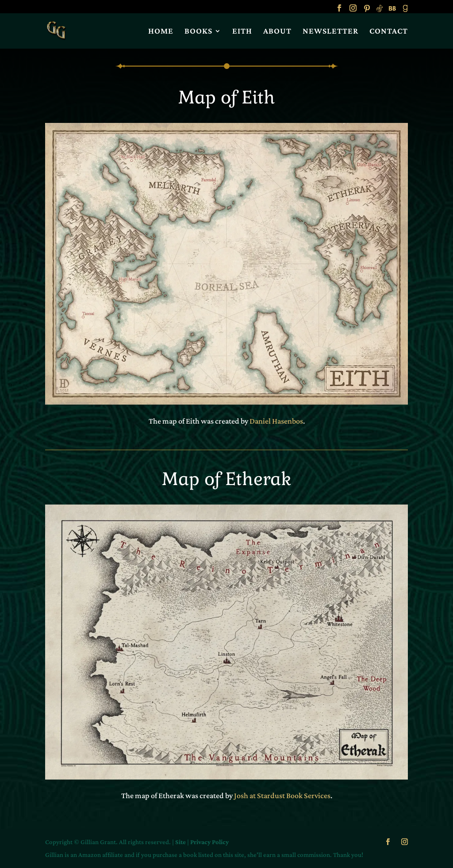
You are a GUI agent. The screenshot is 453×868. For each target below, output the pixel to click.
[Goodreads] (405, 11)
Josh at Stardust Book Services (282, 795)
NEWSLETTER (330, 32)
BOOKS (198, 32)
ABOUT (277, 32)
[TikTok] (380, 11)
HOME (161, 32)
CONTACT (389, 32)
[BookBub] (392, 11)
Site (180, 842)
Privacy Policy (209, 842)
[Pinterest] (367, 11)
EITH (242, 32)
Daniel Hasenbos (276, 421)
